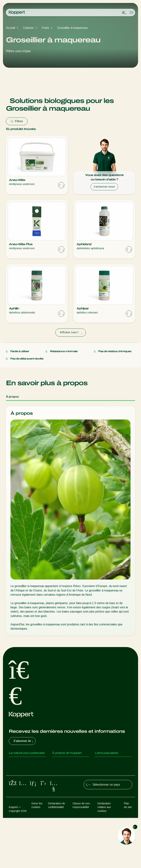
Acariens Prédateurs (22, 762)
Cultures (28, 28)
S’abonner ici (24, 741)
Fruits (46, 28)
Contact (57, 791)
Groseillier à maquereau (72, 28)
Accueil (10, 28)
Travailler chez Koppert (67, 784)
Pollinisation (16, 815)
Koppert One (103, 769)
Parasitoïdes (17, 777)
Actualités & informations (68, 769)
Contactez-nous (104, 187)
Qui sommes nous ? (65, 762)
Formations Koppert (65, 777)
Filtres (17, 121)
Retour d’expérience (108, 762)
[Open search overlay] (124, 13)
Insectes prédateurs (22, 769)
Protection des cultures (24, 807)
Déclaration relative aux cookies (104, 857)
